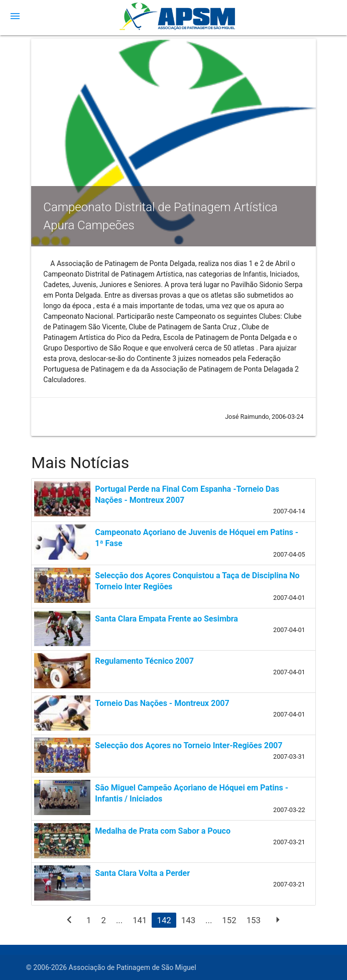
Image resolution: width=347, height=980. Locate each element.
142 (164, 920)
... (119, 920)
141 (140, 920)
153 (254, 920)
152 (229, 920)
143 (188, 920)
